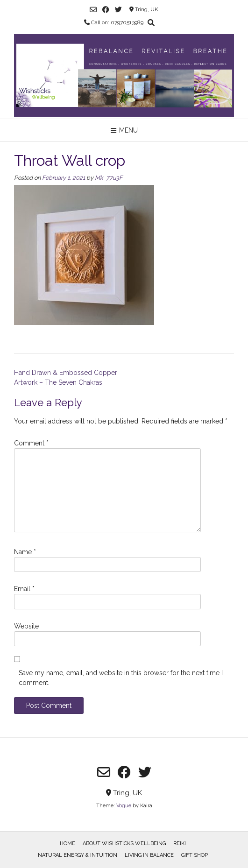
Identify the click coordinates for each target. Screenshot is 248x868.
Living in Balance (149, 855)
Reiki (180, 843)
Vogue (124, 806)
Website (26, 626)
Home (67, 843)
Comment (31, 443)
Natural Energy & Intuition (78, 855)
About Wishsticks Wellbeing (124, 843)
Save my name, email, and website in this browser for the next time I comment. (121, 678)
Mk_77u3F (109, 178)
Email (24, 589)
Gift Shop (195, 855)
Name (25, 552)
